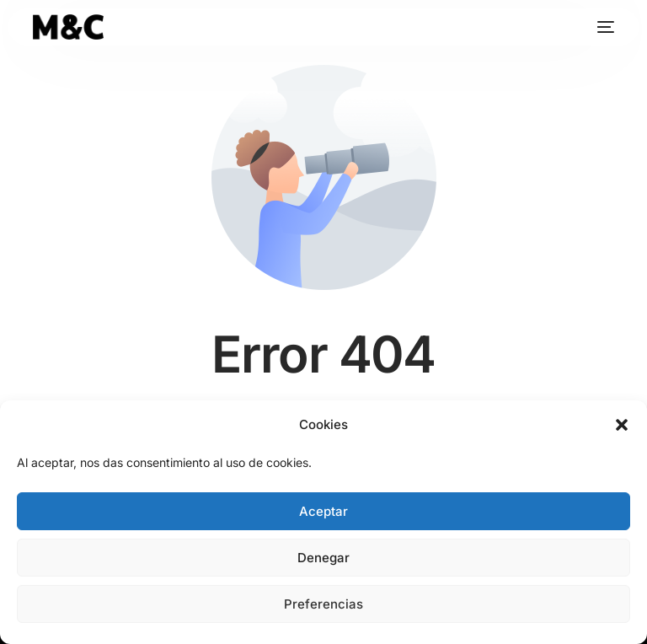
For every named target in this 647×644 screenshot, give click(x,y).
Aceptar (323, 511)
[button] (622, 425)
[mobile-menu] (602, 27)
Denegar (323, 558)
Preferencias (323, 604)
